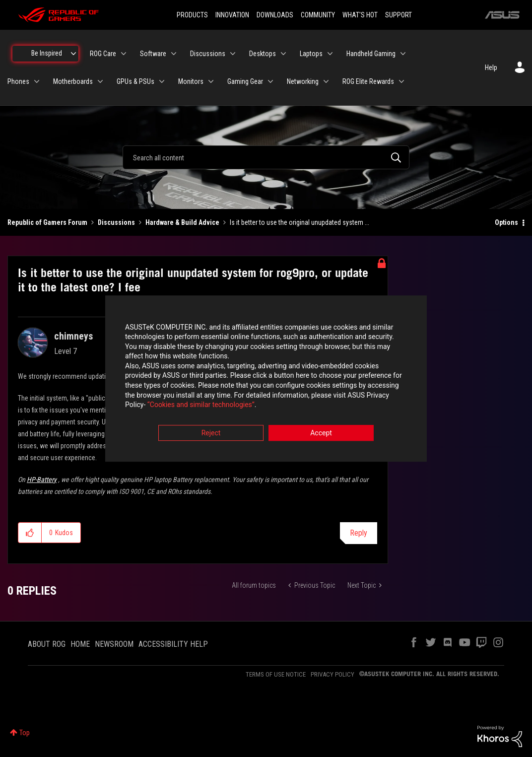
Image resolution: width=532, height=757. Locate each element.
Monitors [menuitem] (191, 81)
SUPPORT (399, 15)
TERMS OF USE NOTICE (276, 674)
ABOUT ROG (47, 644)
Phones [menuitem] (18, 81)
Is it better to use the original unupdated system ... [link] (299, 222)
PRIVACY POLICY (332, 674)
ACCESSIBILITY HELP (173, 644)
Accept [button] (321, 433)
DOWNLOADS (275, 15)
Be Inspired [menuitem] (47, 53)
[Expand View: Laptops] (330, 54)
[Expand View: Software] (174, 54)
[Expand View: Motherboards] (100, 81)
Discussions (116, 222)
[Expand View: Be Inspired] (73, 54)
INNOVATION (232, 15)
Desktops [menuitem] (263, 54)
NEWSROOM (114, 644)
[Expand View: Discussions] (233, 54)
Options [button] (506, 222)
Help (491, 68)
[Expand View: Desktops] (283, 54)
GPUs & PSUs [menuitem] (135, 81)
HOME (80, 644)
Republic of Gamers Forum (47, 222)
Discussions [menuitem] (208, 54)
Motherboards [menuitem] (73, 81)
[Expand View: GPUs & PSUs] (162, 81)
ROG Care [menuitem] (103, 54)
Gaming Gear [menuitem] (245, 81)
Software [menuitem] (153, 54)
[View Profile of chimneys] (73, 336)
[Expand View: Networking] (326, 81)
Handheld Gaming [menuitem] (371, 54)
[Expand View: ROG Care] (124, 54)
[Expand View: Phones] (37, 81)
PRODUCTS (192, 15)
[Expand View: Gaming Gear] (270, 81)
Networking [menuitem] (303, 81)
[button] (30, 533)
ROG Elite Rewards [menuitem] (368, 81)
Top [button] (25, 733)
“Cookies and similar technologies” (201, 406)
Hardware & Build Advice (182, 222)
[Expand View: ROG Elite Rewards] (401, 81)
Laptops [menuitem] (311, 54)
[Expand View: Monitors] (211, 81)
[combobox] (266, 157)
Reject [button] (211, 433)
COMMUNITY (318, 15)
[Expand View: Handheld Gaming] (403, 54)
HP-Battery (42, 480)
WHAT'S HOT (360, 15)
